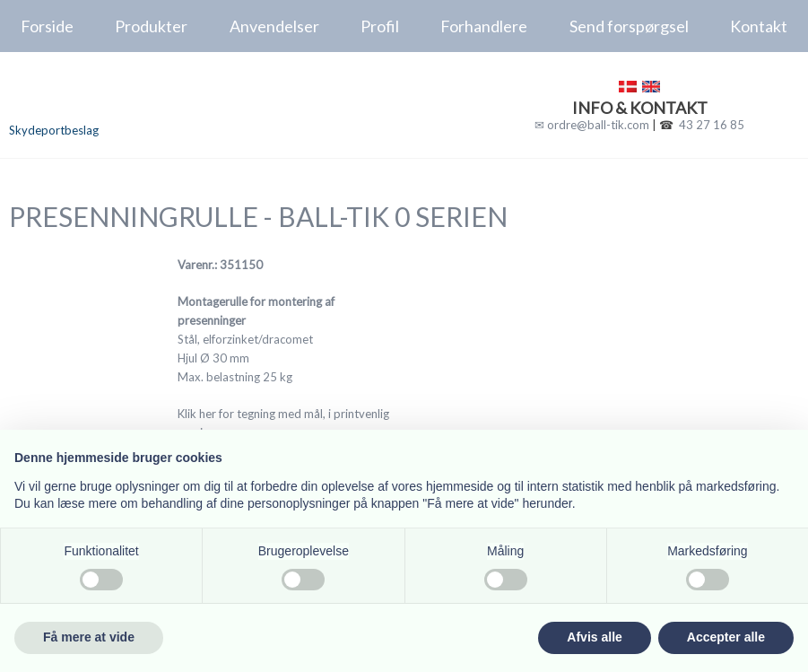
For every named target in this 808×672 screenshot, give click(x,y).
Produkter (151, 26)
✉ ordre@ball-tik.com (592, 125)
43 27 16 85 (712, 125)
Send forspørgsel (629, 26)
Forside (47, 26)
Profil (380, 26)
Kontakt (759, 26)
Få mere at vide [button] (89, 637)
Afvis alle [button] (594, 637)
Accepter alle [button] (726, 637)
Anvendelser (274, 26)
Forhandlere (484, 26)
